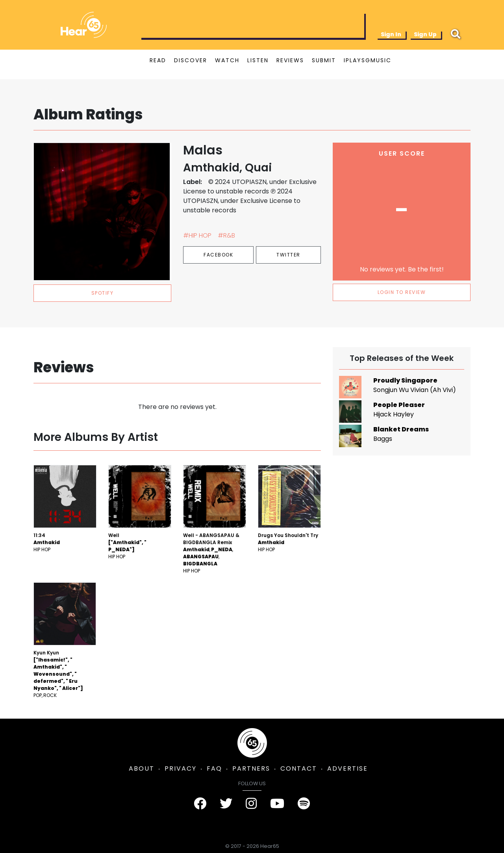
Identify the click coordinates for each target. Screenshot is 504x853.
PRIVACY (181, 768)
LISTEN (258, 60)
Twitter (288, 255)
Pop (38, 695)
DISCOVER (191, 60)
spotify (103, 293)
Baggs (383, 439)
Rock (50, 695)
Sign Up (425, 34)
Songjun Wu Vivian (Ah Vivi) (415, 390)
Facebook (218, 255)
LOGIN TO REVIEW (402, 292)
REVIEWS (290, 60)
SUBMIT (324, 60)
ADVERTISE (347, 768)
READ (158, 60)
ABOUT (142, 768)
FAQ (214, 768)
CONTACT (299, 768)
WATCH (227, 60)
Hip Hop (42, 549)
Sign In (391, 34)
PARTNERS (251, 768)
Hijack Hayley (394, 414)
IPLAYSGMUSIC (368, 60)
